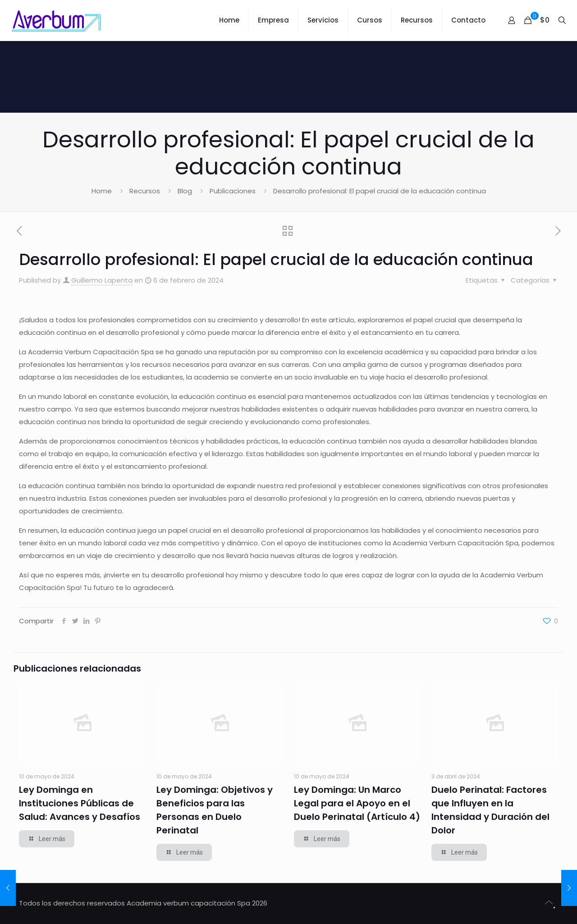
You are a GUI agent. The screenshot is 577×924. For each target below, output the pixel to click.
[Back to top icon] (549, 902)
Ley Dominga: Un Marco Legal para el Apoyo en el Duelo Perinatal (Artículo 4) (357, 803)
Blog (185, 191)
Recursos (145, 191)
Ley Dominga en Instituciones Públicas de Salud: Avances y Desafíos (80, 803)
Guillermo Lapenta (102, 280)
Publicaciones (233, 191)
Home (102, 191)
